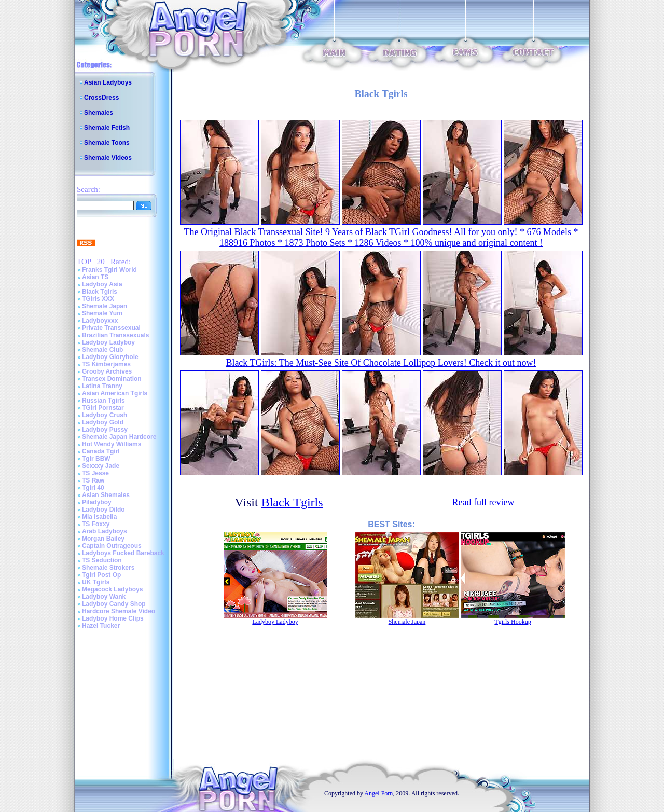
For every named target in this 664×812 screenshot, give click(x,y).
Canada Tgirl (101, 451)
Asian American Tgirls (115, 393)
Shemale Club (102, 350)
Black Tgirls (100, 292)
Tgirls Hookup (513, 622)
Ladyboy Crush (105, 415)
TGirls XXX (98, 299)
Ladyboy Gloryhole (110, 357)
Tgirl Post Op (101, 575)
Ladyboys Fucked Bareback (123, 553)
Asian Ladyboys (108, 82)
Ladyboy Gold (103, 422)
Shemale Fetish (107, 128)
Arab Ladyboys (105, 531)
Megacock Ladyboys (112, 589)
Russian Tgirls (103, 401)
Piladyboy (97, 502)
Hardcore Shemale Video (119, 611)
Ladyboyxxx (100, 321)
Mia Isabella (99, 517)
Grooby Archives (107, 371)
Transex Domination (112, 379)
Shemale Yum (102, 313)
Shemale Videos (108, 158)
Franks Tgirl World (109, 270)
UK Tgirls (96, 582)
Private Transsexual (111, 328)
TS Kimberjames (106, 364)
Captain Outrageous (112, 546)
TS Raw (93, 480)
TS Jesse (95, 473)
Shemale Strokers (108, 568)
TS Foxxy (96, 524)
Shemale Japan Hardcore (119, 437)
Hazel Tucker (101, 626)
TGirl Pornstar (103, 408)
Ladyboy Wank (104, 597)
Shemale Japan (105, 306)
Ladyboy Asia (102, 284)
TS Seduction (102, 560)
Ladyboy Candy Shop (114, 604)
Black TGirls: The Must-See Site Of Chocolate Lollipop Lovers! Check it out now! (381, 363)
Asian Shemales (106, 495)
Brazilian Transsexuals (115, 335)
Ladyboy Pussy (105, 430)
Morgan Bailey (103, 539)
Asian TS (95, 277)
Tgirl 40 (93, 488)
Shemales (99, 113)
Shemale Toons (107, 143)
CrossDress (101, 98)
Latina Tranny (102, 386)
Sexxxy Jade (101, 466)
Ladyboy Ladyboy (108, 342)
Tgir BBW (96, 459)
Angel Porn (378, 793)
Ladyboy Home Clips (113, 618)
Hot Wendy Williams (112, 444)
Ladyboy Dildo (103, 510)
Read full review (483, 502)
